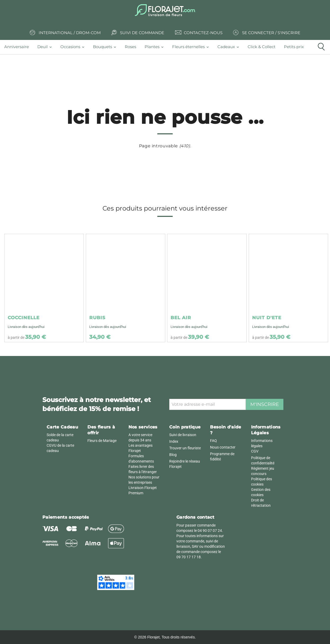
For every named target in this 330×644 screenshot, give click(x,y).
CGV (255, 451)
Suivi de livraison (183, 435)
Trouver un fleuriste (185, 448)
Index (174, 441)
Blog (173, 455)
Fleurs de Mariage (102, 441)
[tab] (19, 47)
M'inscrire (265, 404)
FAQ (213, 441)
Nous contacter (223, 447)
